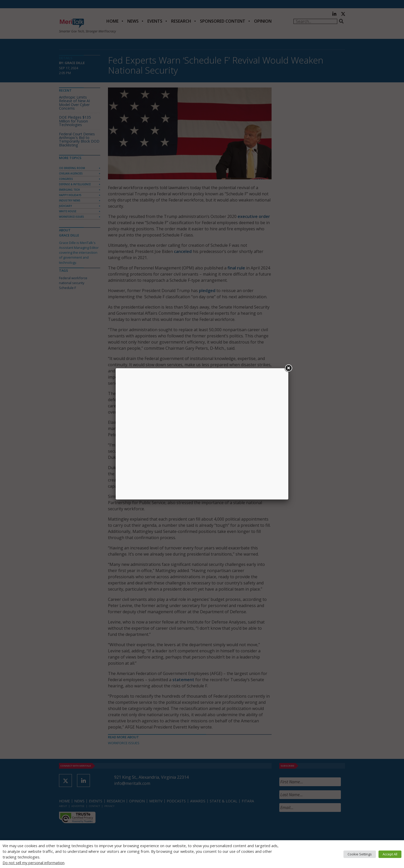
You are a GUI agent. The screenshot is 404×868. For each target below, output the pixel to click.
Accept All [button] (390, 854)
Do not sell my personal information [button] (33, 863)
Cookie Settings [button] (360, 854)
